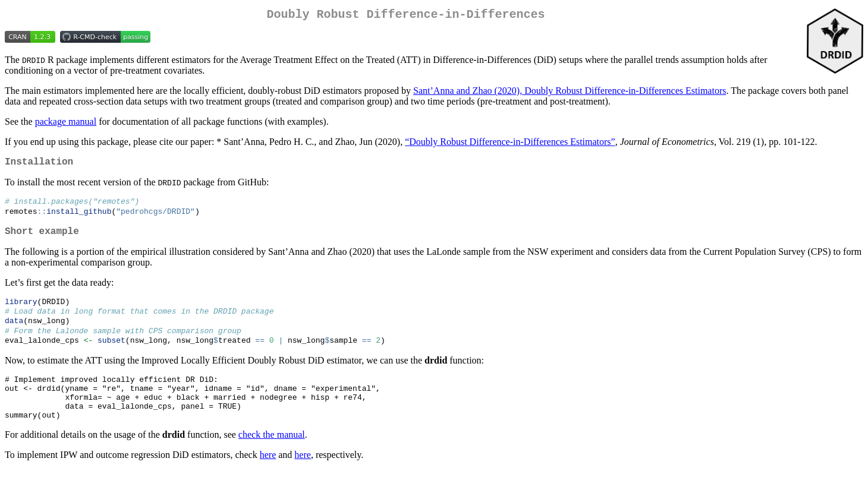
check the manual (272, 458)
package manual (66, 124)
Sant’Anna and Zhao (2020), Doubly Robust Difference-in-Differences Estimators (570, 93)
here (268, 478)
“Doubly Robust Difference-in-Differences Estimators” (510, 144)
